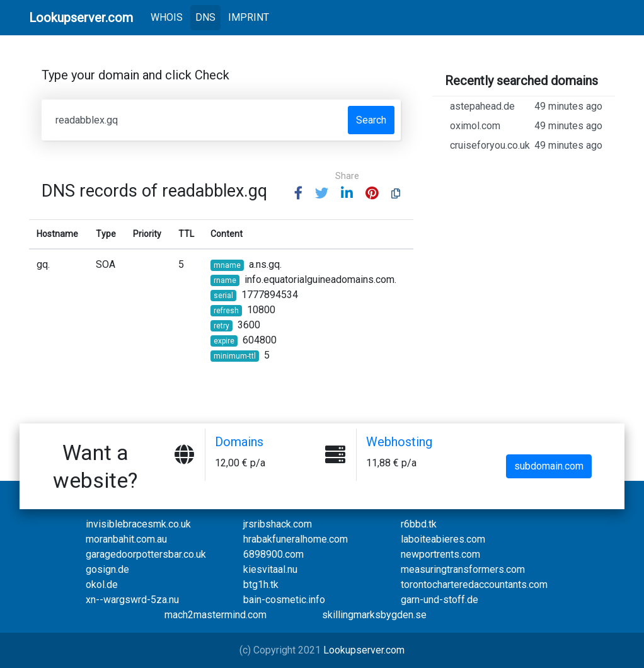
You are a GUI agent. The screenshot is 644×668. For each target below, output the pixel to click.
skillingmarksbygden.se (374, 615)
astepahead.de (526, 107)
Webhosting (399, 442)
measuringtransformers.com (463, 569)
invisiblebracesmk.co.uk (138, 524)
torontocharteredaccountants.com (474, 584)
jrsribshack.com (278, 524)
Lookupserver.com (364, 650)
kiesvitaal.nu (270, 569)
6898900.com (273, 554)
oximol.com (526, 126)
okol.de (102, 584)
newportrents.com (440, 554)
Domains (239, 442)
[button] (298, 194)
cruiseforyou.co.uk (526, 146)
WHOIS (169, 16)
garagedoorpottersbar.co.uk (146, 554)
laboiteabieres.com (443, 539)
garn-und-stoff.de (440, 600)
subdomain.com (549, 466)
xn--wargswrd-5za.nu (132, 600)
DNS (205, 17)
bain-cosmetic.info (284, 600)
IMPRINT (249, 17)
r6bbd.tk (419, 524)
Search (371, 120)
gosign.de (107, 569)
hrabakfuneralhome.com (296, 539)
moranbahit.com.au (126, 539)
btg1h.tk (261, 584)
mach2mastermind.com (216, 615)
